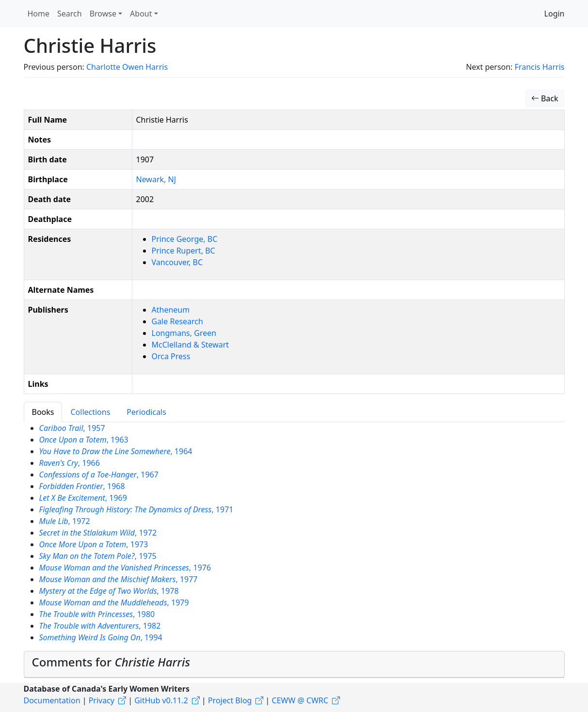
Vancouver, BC (177, 262)
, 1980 (97, 614)
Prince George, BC (185, 239)
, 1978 (109, 591)
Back (545, 98)
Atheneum (171, 310)
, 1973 (94, 544)
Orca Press (171, 356)
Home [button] (39, 14)
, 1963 (84, 440)
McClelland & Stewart (191, 345)
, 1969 (83, 498)
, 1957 (72, 428)
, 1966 (70, 463)
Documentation (52, 700)
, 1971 (136, 509)
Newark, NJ (156, 179)
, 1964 (116, 451)
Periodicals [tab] (146, 412)
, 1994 (101, 637)
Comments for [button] (111, 662)
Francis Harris (540, 67)
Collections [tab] (90, 412)
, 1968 (82, 486)
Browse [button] (103, 14)
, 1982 (100, 626)
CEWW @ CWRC (300, 700)
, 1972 (65, 521)
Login (555, 14)
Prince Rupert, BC (183, 251)
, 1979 (114, 602)
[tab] (294, 665)
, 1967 (99, 475)
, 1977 (119, 579)
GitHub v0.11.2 (161, 700)
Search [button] (70, 14)
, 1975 (98, 556)
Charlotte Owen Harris (127, 67)
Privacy (102, 700)
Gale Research (177, 321)
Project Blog (230, 700)
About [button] (141, 14)
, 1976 (125, 568)
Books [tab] (43, 412)
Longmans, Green (184, 333)
